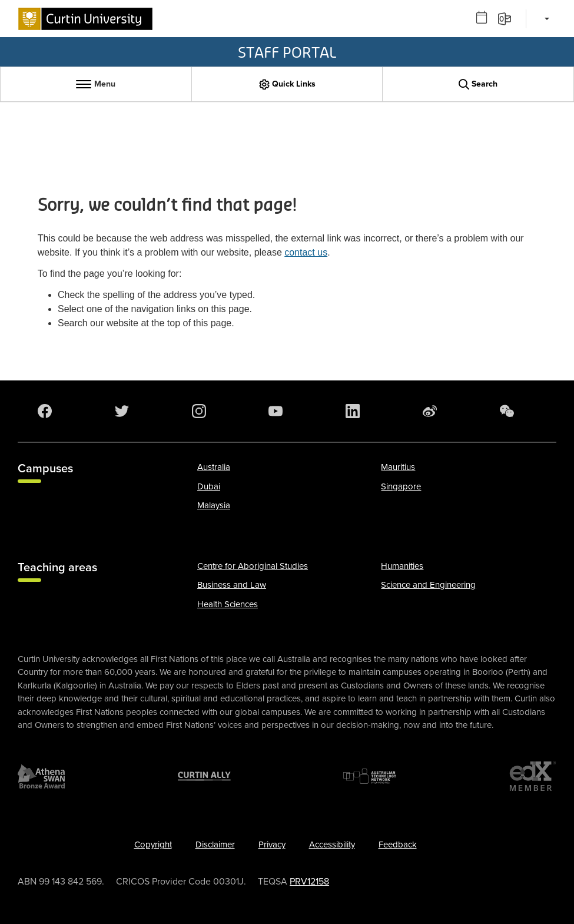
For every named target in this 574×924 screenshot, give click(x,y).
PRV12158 (309, 882)
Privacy (272, 844)
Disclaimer (215, 844)
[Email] (508, 18)
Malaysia (214, 505)
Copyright (153, 844)
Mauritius (398, 467)
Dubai (209, 486)
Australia (214, 467)
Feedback (398, 844)
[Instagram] (201, 411)
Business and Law (232, 585)
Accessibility (332, 844)
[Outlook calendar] (486, 18)
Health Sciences (228, 604)
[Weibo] (432, 411)
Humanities (402, 566)
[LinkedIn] (355, 411)
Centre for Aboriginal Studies (253, 566)
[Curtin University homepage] (85, 19)
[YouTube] (278, 411)
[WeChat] (509, 411)
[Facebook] (47, 411)
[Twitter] (124, 411)
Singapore (401, 486)
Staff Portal (287, 52)
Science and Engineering (428, 585)
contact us (306, 252)
